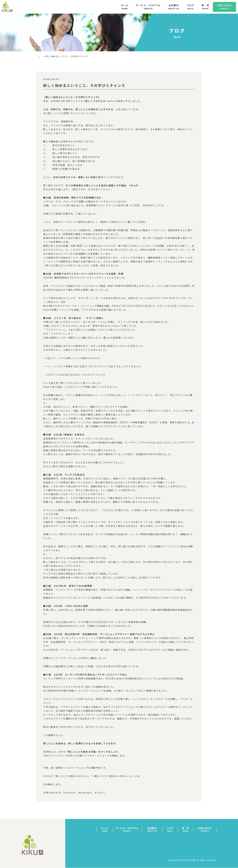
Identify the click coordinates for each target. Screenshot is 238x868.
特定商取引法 (210, 841)
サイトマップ (210, 850)
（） (54, 764)
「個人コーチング (52, 785)
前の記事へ (49, 806)
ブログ (48, 56)
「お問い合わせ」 (111, 793)
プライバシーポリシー (205, 845)
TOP (39, 56)
